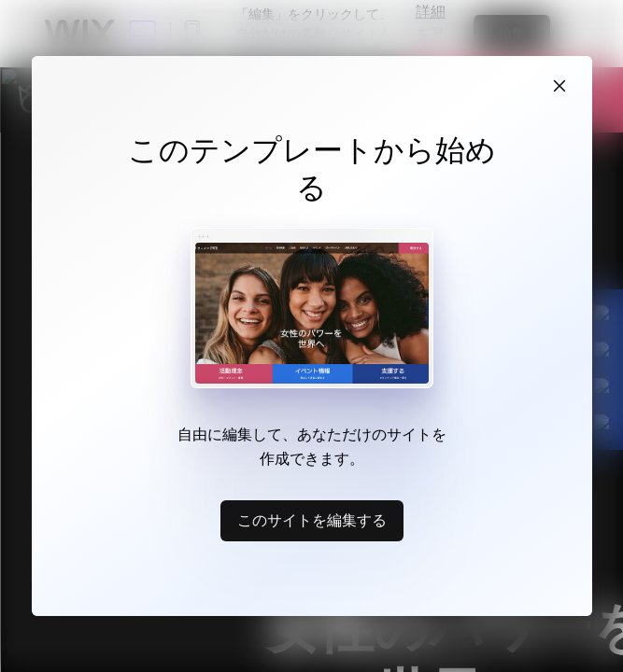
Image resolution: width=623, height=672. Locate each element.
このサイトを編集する (312, 520)
